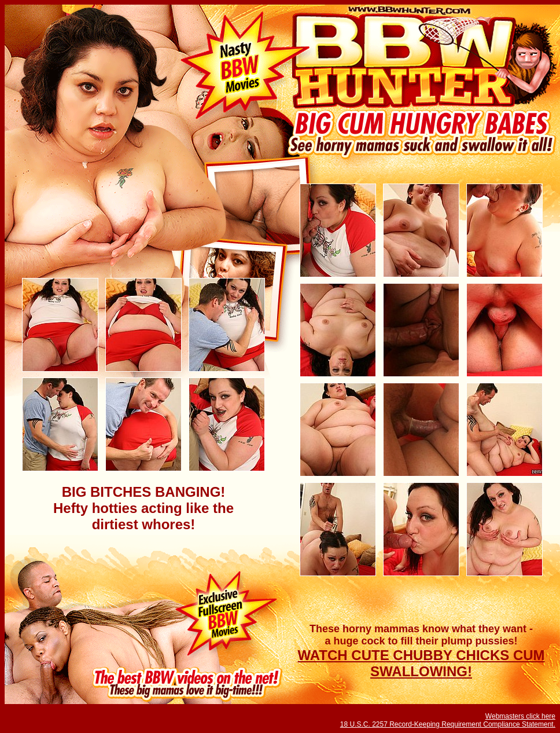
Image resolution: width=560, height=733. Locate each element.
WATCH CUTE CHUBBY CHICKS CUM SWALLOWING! (421, 663)
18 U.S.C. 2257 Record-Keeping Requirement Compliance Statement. (448, 724)
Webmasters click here (520, 716)
